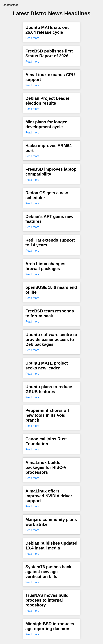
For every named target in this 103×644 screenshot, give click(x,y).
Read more (32, 38)
